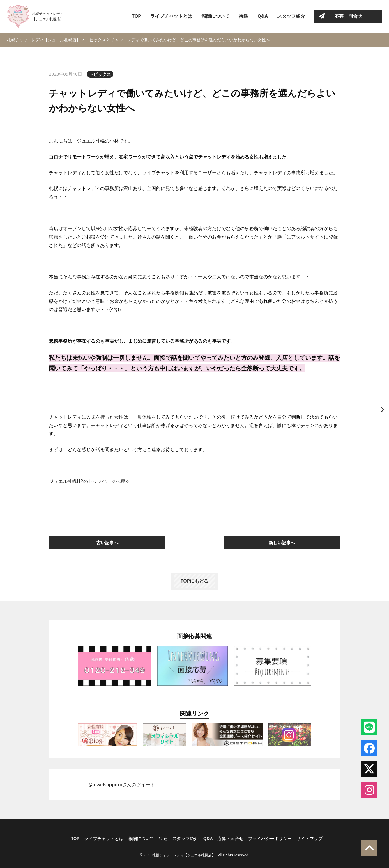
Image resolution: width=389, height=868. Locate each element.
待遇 (243, 16)
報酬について (215, 16)
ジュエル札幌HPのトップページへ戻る (89, 481)
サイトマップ (310, 838)
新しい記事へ (282, 542)
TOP (137, 16)
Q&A (263, 16)
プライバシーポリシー (270, 838)
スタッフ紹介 (291, 16)
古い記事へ (107, 542)
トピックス (100, 74)
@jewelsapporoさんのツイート (122, 785)
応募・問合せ (348, 16)
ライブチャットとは (171, 16)
